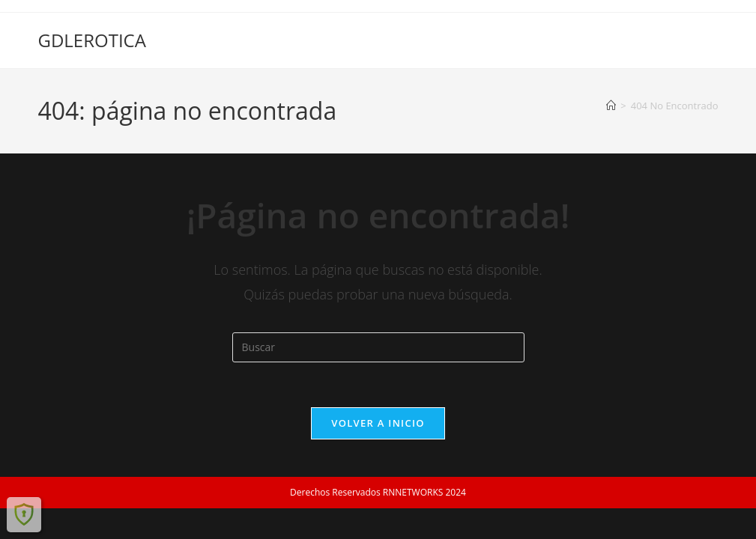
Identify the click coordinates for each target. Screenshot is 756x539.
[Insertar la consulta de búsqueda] (378, 347)
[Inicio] (611, 106)
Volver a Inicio (378, 423)
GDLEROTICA (91, 40)
